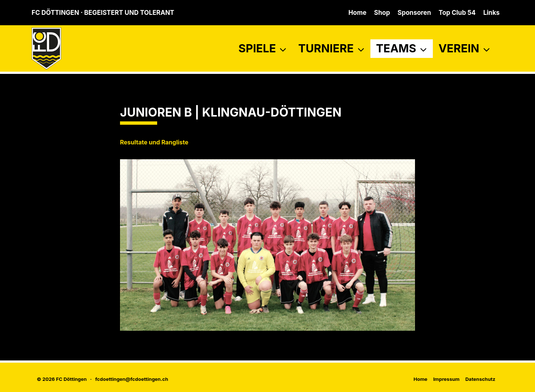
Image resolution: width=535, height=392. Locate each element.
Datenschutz (480, 379)
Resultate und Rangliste (154, 142)
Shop (382, 13)
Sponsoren (414, 13)
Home (358, 13)
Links (492, 13)
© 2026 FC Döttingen (62, 379)
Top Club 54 (457, 13)
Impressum (446, 379)
